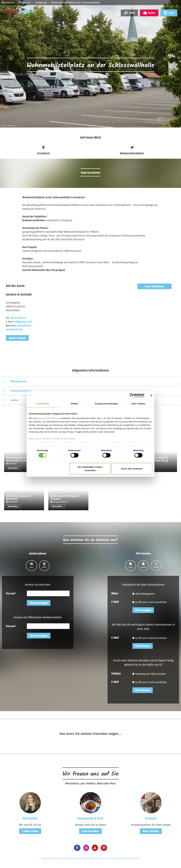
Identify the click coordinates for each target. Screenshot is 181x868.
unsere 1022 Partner (48, 418)
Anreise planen (17, 338)
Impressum (47, 858)
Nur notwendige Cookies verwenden (90, 469)
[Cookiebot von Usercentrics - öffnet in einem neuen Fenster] (132, 395)
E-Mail (115, 602)
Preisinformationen (21, 391)
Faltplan (116, 673)
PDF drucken (143, 646)
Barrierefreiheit (132, 858)
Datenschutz (62, 858)
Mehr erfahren (151, 831)
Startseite (25, 2)
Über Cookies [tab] (139, 404)
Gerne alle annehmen (132, 469)
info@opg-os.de (23, 322)
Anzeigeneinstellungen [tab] (106, 404)
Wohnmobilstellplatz (14, 468)
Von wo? (11, 593)
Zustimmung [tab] (43, 404)
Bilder (115, 593)
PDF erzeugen (143, 610)
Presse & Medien (80, 858)
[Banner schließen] (151, 395)
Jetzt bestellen (90, 831)
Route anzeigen (39, 603)
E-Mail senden (30, 831)
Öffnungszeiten (19, 381)
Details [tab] (75, 404)
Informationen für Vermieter (106, 858)
